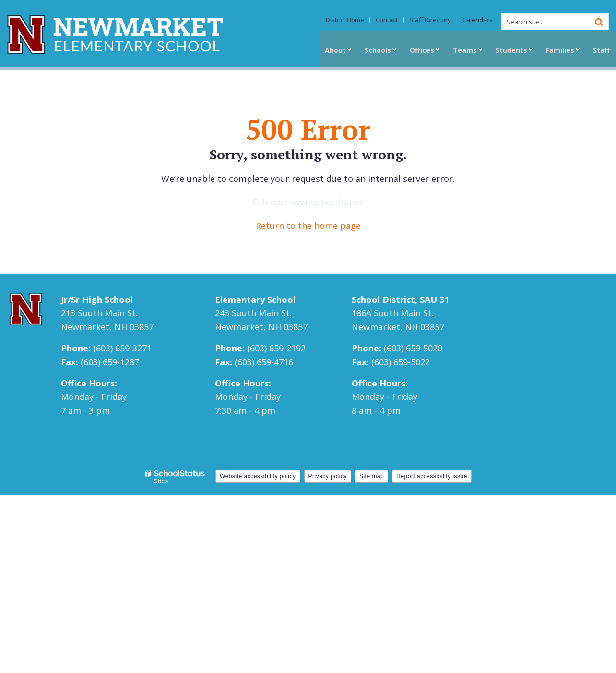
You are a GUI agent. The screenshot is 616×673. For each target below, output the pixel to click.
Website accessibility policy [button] (258, 476)
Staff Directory (434, 20)
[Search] (599, 22)
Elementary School (255, 300)
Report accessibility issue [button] (432, 476)
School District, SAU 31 (400, 300)
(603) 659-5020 (413, 348)
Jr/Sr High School (97, 300)
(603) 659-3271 (122, 348)
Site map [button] (372, 476)
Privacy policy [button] (328, 476)
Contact (393, 20)
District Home (354, 20)
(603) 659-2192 (276, 348)
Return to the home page (308, 226)
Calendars (479, 20)
